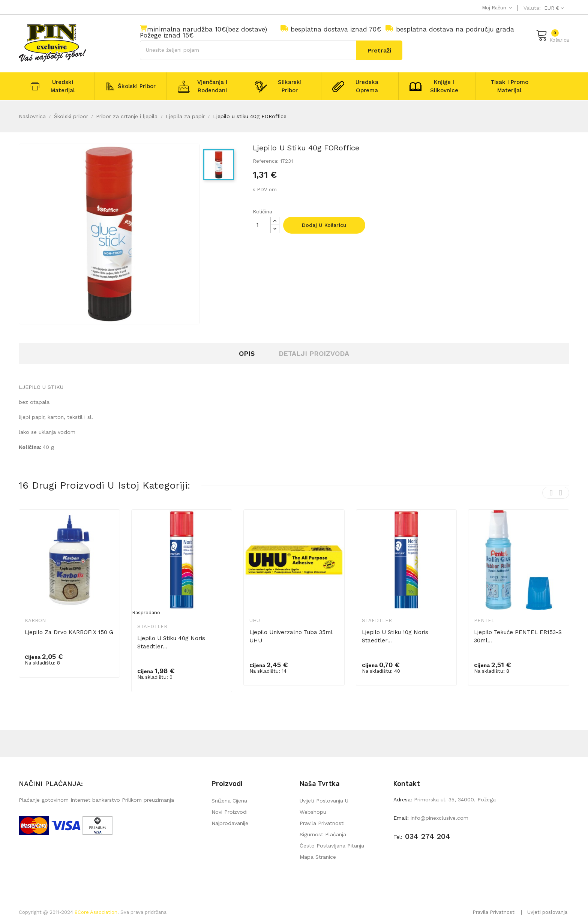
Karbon (35, 620)
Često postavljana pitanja (332, 846)
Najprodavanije (230, 823)
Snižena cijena (229, 801)
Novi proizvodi (229, 812)
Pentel (484, 620)
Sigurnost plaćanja (323, 834)
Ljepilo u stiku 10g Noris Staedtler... (395, 636)
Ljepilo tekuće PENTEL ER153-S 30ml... (518, 636)
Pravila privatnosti (322, 823)
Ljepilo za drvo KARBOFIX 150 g (69, 632)
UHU (255, 620)
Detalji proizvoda (314, 353)
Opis (247, 353)
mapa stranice (318, 857)
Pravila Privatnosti (494, 912)
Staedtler (152, 626)
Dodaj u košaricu (324, 225)
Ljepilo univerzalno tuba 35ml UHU (291, 636)
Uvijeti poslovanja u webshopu (324, 806)
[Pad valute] (553, 8)
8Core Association (96, 912)
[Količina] (262, 225)
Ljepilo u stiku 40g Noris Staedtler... (171, 642)
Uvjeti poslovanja (547, 912)
